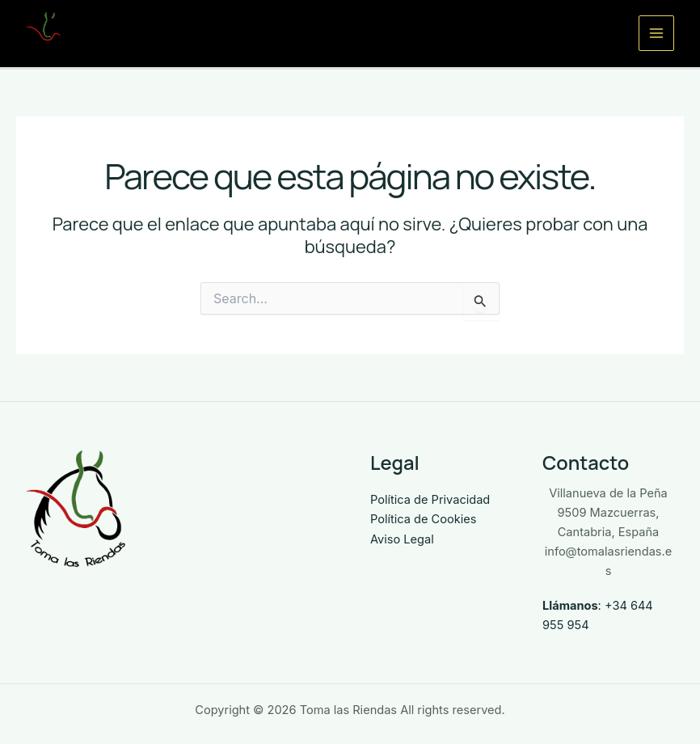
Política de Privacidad (430, 500)
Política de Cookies (423, 519)
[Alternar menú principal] (656, 33)
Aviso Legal (402, 539)
